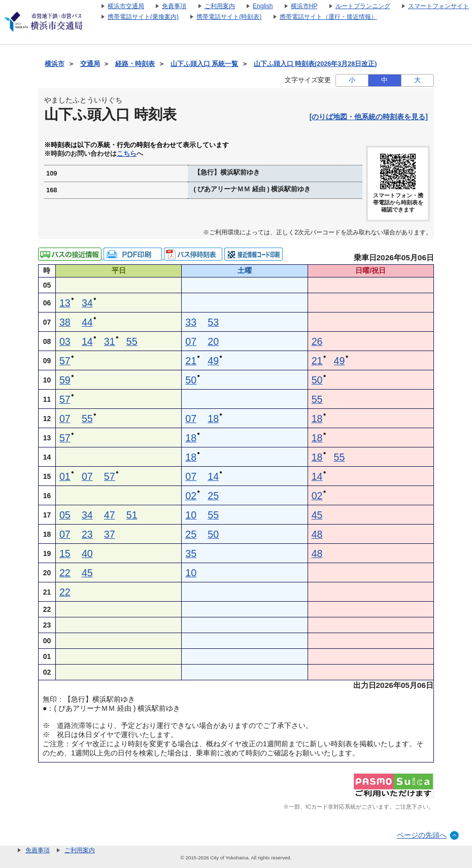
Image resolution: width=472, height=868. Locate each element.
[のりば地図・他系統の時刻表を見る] (369, 117)
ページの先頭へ (422, 835)
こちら (127, 154)
